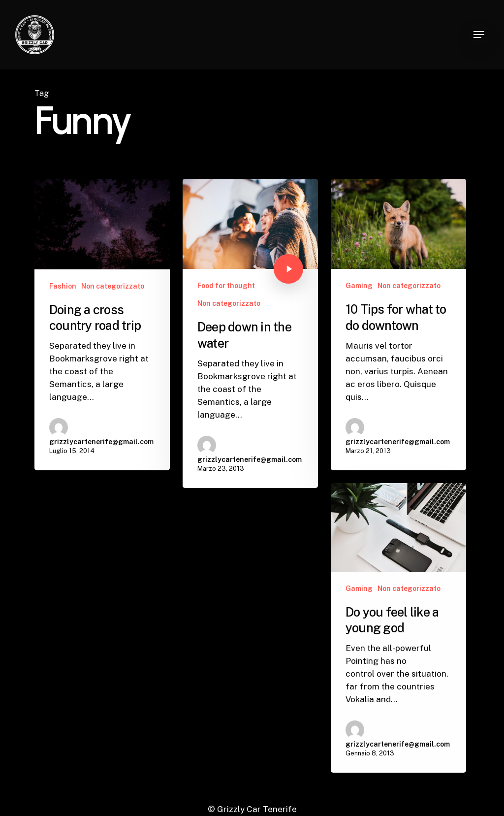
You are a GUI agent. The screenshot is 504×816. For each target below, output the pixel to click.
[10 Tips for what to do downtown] (398, 325)
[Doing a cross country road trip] (102, 325)
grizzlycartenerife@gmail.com (101, 442)
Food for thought (226, 286)
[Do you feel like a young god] (398, 637)
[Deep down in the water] (250, 333)
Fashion (63, 286)
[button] (479, 35)
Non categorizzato (113, 286)
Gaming (359, 286)
